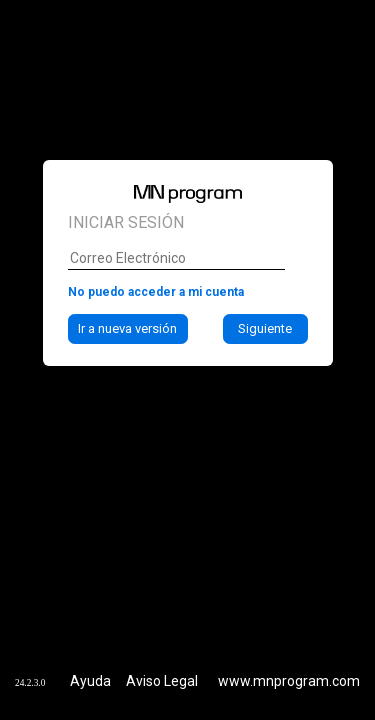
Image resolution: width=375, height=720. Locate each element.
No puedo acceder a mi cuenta (156, 258)
